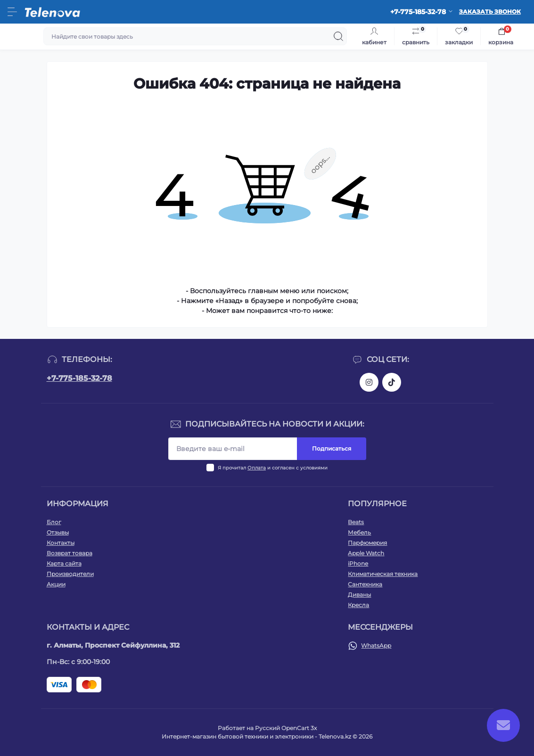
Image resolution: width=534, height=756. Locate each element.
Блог (54, 522)
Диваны (359, 595)
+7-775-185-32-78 (79, 378)
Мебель (359, 532)
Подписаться (332, 448)
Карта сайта (64, 563)
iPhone (358, 563)
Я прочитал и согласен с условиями (273, 468)
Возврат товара (70, 553)
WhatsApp (376, 645)
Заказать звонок (490, 12)
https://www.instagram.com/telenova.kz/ (369, 382)
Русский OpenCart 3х (286, 728)
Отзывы (58, 532)
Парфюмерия (367, 543)
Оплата (257, 468)
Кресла (358, 605)
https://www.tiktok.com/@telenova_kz (392, 382)
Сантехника (365, 584)
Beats (356, 522)
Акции (56, 584)
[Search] (338, 36)
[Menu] (12, 12)
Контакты (61, 543)
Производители (70, 574)
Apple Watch (366, 553)
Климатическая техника (383, 574)
